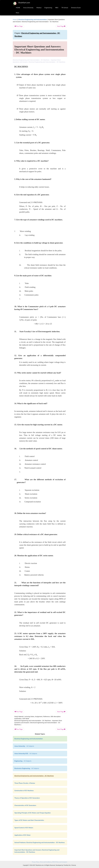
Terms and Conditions (46, 862)
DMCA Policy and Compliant (60, 862)
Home (15, 20)
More (18, 13)
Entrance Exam (76, 8)
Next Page (61, 26)
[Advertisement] (78, 49)
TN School (65, 8)
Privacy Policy (36, 862)
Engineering (48, 8)
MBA (57, 8)
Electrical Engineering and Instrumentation (33, 20)
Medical (39, 8)
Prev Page (19, 26)
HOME (18, 8)
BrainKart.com (24, 3)
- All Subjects (24, 746)
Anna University (28, 8)
